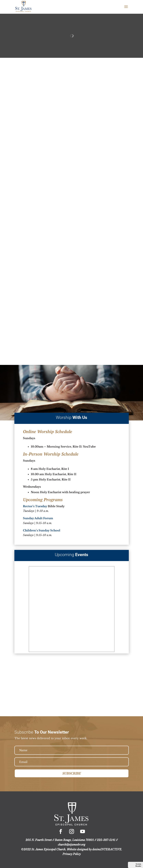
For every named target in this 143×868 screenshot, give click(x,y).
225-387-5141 (106, 840)
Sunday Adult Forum (38, 518)
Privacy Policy (72, 854)
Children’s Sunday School (42, 530)
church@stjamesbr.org (72, 845)
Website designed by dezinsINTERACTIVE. (94, 849)
